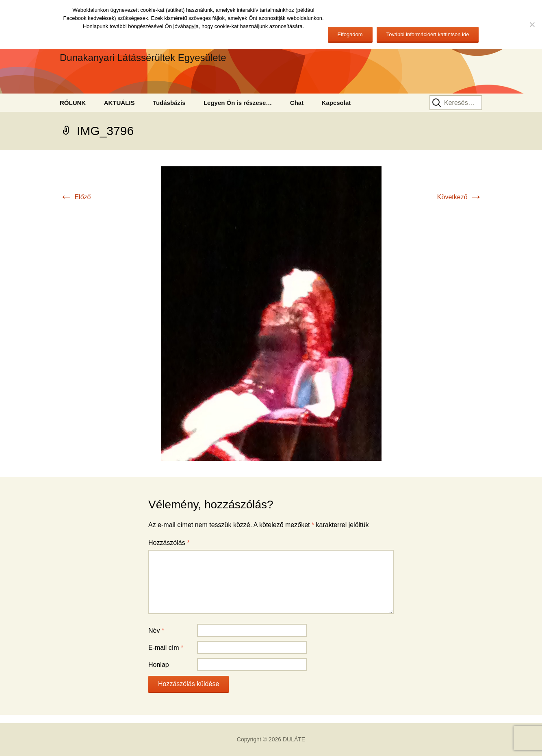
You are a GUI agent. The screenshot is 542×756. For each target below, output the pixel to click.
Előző (75, 197)
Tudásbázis (169, 103)
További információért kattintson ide (428, 34)
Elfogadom (350, 34)
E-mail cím (166, 648)
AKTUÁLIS (119, 103)
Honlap (159, 665)
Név (156, 631)
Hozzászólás (169, 543)
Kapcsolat (336, 103)
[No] (532, 24)
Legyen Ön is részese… (238, 103)
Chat (297, 103)
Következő (460, 197)
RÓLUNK (73, 103)
